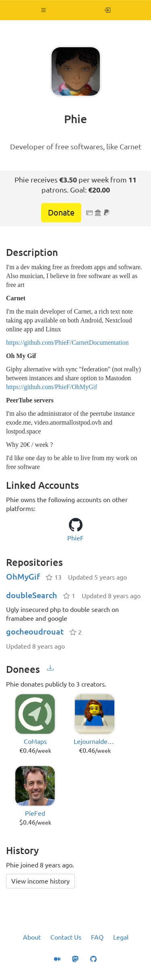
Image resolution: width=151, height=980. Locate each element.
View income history (40, 881)
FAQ (97, 937)
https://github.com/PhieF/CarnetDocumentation (67, 342)
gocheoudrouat (35, 631)
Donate (61, 213)
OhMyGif (23, 577)
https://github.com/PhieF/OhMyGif (52, 387)
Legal (121, 937)
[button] (44, 10)
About (32, 937)
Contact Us (66, 937)
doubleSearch (32, 595)
